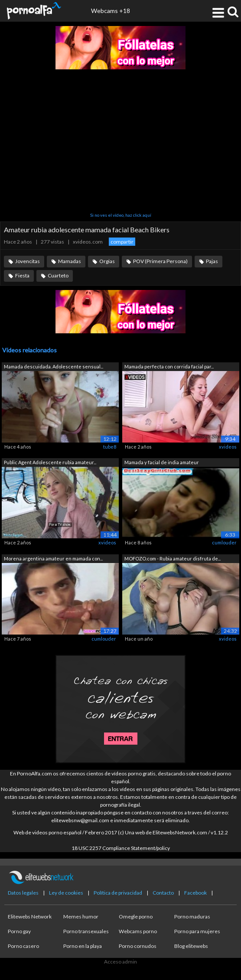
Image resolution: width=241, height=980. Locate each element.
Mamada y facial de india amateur (162, 462)
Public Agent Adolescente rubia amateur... (50, 462)
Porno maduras (192, 917)
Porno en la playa (83, 946)
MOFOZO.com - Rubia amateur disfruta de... (173, 558)
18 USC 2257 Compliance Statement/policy (121, 848)
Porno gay (19, 931)
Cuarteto (58, 275)
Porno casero (23, 946)
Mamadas (70, 261)
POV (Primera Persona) (160, 261)
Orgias (107, 261)
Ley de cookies (66, 893)
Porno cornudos (138, 946)
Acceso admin (120, 962)
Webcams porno (138, 931)
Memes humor (81, 917)
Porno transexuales (86, 931)
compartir (122, 242)
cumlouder (224, 542)
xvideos (228, 447)
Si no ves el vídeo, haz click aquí (121, 215)
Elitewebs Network (30, 917)
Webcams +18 (111, 11)
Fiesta (22, 275)
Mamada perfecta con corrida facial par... (169, 366)
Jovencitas (28, 261)
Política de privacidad (118, 893)
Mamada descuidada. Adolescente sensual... (54, 366)
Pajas (212, 261)
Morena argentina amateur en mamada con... (53, 558)
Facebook (195, 893)
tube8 (110, 447)
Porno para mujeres (197, 931)
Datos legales (23, 893)
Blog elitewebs (191, 946)
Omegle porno (136, 917)
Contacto (163, 893)
